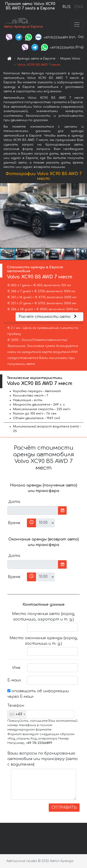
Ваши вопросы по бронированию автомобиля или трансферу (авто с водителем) (43, 759)
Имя (16, 668)
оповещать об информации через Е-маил (38, 694)
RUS (66, 7)
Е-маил (14, 680)
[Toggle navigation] (77, 24)
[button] (83, 215)
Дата (14, 502)
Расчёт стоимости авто (48, 317)
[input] (33, 510)
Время (14, 523)
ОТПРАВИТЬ (64, 808)
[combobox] (17, 714)
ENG (79, 7)
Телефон (16, 706)
